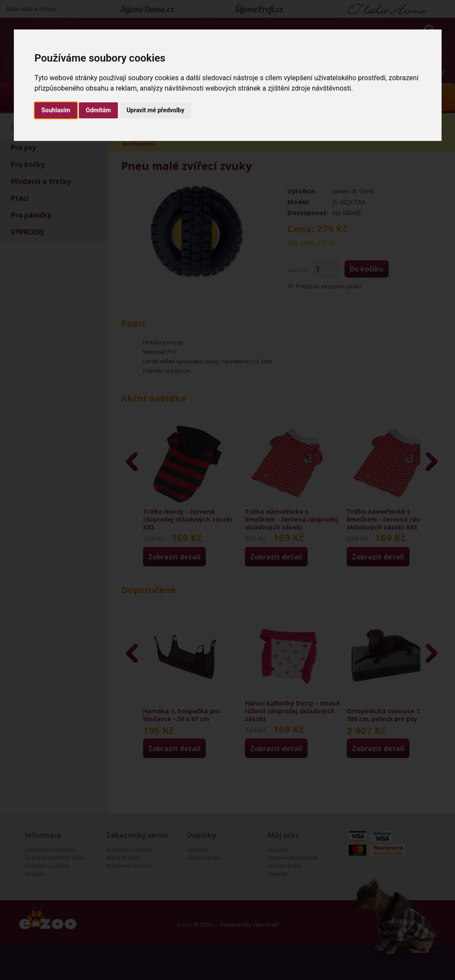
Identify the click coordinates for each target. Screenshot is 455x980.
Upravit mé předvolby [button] (155, 110)
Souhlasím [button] (56, 110)
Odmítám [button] (98, 110)
